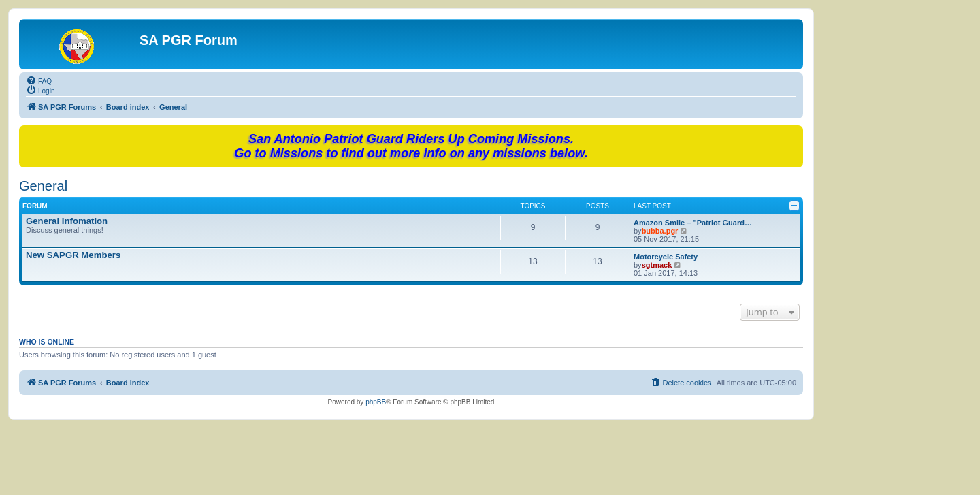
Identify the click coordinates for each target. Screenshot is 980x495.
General (43, 186)
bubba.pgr (660, 231)
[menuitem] (39, 80)
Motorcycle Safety (666, 257)
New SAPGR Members (73, 255)
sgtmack (657, 265)
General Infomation (67, 221)
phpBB (376, 402)
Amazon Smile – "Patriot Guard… (693, 223)
